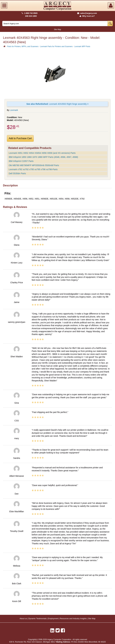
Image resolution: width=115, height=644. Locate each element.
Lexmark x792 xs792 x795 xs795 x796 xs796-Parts (33, 169)
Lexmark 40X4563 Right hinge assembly (57, 104)
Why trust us (87, 16)
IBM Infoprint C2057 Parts (21, 161)
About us (23, 619)
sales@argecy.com (87, 13)
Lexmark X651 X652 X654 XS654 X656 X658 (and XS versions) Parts (42, 153)
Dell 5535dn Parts (17, 173)
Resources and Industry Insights (73, 619)
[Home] (4, 46)
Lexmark (14, 110)
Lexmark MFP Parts (82, 46)
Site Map (57, 29)
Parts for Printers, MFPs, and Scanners (23, 46)
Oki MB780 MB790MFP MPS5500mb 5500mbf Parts (34, 165)
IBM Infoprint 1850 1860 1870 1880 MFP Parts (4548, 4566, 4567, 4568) (43, 157)
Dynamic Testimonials (38, 619)
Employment (53, 619)
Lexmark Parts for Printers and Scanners (56, 46)
